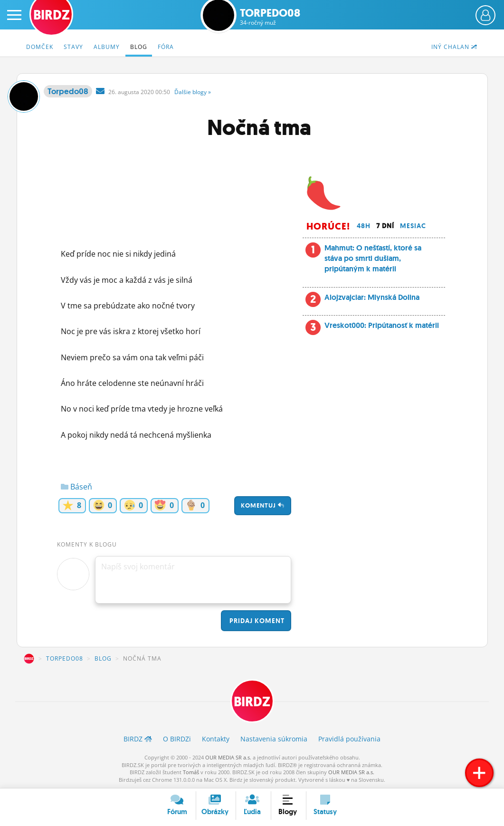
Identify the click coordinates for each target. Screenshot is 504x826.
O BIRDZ (177, 739)
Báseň (76, 487)
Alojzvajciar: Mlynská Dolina (372, 297)
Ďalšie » (193, 92)
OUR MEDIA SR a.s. (228, 757)
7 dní (385, 226)
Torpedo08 (270, 17)
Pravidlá (349, 739)
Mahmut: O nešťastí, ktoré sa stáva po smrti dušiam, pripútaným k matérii (373, 259)
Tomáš (191, 772)
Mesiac (413, 226)
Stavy (73, 47)
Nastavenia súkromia (274, 739)
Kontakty (216, 739)
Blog (139, 47)
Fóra (166, 47)
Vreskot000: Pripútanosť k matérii (382, 325)
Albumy (107, 47)
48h (364, 226)
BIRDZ (29, 659)
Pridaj (256, 621)
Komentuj (263, 505)
